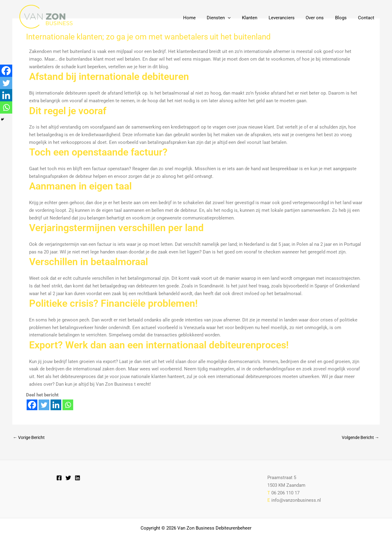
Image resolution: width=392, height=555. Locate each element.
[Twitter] (44, 405)
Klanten (259, 18)
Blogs (344, 18)
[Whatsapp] (68, 405)
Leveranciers (289, 18)
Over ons (320, 18)
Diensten (230, 18)
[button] (239, 18)
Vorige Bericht (30, 438)
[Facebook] (32, 405)
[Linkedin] (56, 405)
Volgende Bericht (359, 438)
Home (203, 18)
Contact (367, 18)
